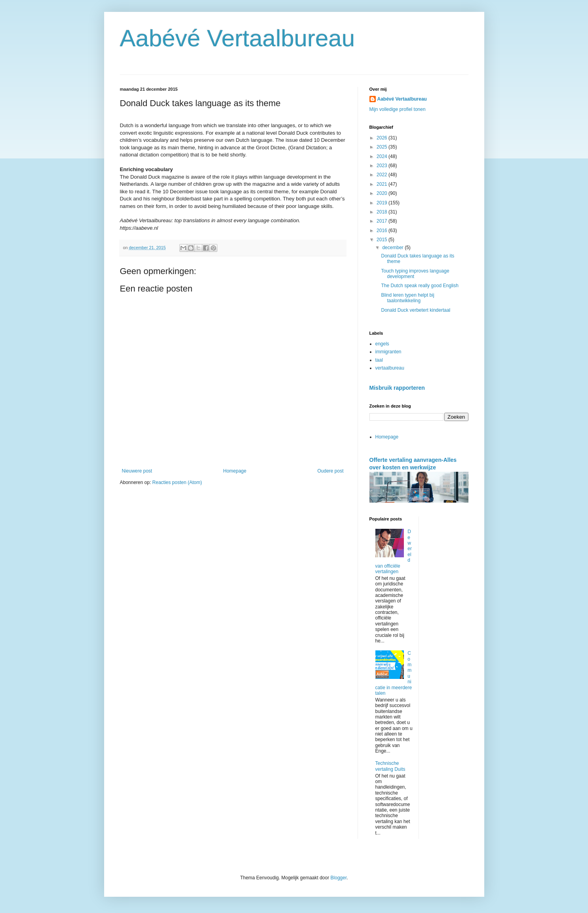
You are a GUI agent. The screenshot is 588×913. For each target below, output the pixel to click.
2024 (382, 156)
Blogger (339, 878)
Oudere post (330, 471)
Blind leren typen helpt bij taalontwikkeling (407, 298)
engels (382, 344)
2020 (382, 193)
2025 (382, 147)
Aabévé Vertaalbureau (238, 38)
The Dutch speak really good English (420, 286)
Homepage (235, 471)
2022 (382, 175)
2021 (382, 184)
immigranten (388, 352)
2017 (382, 221)
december (393, 248)
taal (379, 360)
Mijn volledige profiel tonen (398, 109)
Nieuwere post (137, 471)
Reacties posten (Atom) (177, 482)
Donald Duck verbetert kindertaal (416, 310)
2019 (382, 203)
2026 (382, 138)
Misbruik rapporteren (397, 388)
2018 (382, 212)
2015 (382, 240)
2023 (382, 166)
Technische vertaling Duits (390, 766)
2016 (382, 231)
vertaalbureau (390, 368)
